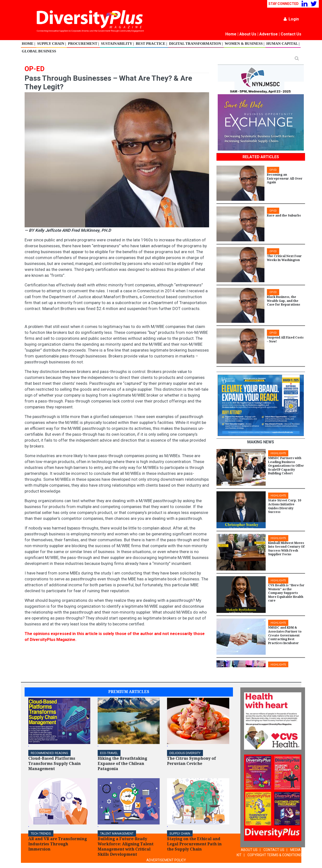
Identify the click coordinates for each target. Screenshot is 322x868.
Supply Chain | (52, 44)
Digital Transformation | (196, 44)
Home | (29, 44)
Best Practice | (151, 44)
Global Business (39, 51)
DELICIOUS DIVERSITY (185, 753)
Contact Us (291, 34)
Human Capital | (283, 44)
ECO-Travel (109, 753)
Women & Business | (245, 44)
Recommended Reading (49, 753)
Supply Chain (180, 833)
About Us (248, 34)
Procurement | (83, 44)
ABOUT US (249, 850)
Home (231, 34)
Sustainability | (117, 44)
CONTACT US (274, 850)
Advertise (268, 34)
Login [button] (291, 19)
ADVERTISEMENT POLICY (166, 860)
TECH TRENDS (41, 833)
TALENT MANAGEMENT (117, 833)
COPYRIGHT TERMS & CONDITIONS (275, 855)
